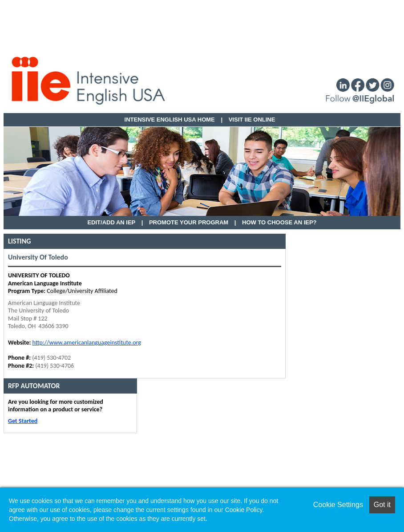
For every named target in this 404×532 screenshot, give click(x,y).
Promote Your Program (189, 222)
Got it (382, 505)
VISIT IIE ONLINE (252, 120)
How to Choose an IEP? (279, 222)
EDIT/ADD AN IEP (111, 222)
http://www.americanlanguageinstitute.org (86, 343)
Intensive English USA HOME (170, 120)
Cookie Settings (338, 505)
